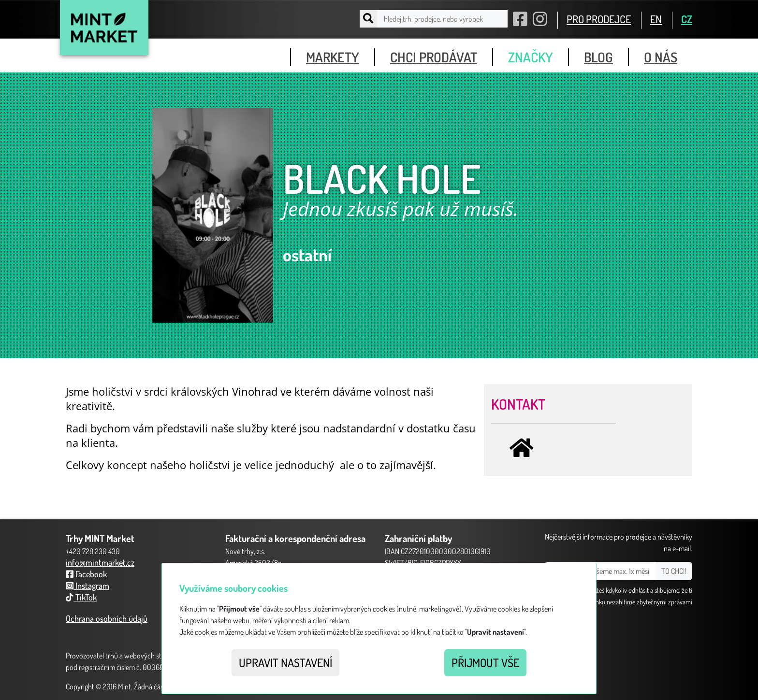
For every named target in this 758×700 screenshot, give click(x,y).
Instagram (87, 586)
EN (656, 19)
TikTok (81, 597)
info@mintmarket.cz (100, 562)
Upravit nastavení (285, 663)
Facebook (86, 574)
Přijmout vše (485, 663)
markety (333, 57)
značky (531, 57)
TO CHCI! (674, 571)
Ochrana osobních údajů (107, 618)
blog (598, 57)
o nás (661, 57)
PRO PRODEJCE (599, 19)
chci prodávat (434, 57)
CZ (687, 19)
